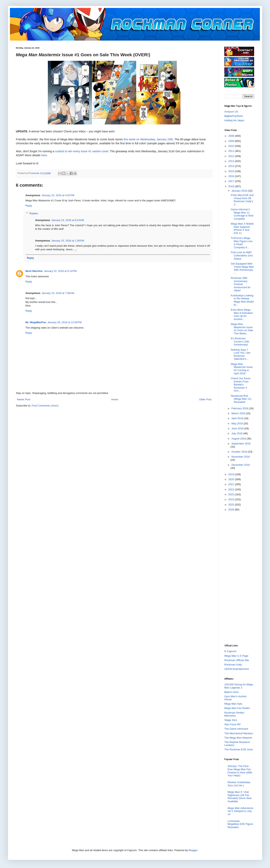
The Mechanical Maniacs (239, 733)
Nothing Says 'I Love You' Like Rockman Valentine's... (240, 354)
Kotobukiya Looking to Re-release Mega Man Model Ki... (242, 300)
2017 (232, 181)
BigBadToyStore (234, 116)
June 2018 (238, 428)
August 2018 (239, 439)
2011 (232, 151)
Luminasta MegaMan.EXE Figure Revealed (240, 824)
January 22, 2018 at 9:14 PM (60, 271)
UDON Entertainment (237, 669)
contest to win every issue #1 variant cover (82, 151)
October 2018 (240, 452)
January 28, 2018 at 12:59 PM (65, 322)
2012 (232, 156)
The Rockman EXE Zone (239, 749)
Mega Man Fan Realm (237, 708)
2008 (232, 136)
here (44, 155)
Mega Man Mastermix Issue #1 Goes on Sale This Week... (242, 329)
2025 (232, 505)
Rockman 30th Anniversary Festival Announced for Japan (241, 284)
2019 (232, 474)
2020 (232, 479)
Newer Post (24, 399)
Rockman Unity (233, 665)
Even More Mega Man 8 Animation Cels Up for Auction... (242, 314)
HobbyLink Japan (234, 120)
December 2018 (241, 465)
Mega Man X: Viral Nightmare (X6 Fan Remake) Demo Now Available (240, 797)
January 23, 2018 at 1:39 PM (68, 241)
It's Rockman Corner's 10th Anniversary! (240, 341)
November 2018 (241, 457)
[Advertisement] (239, 577)
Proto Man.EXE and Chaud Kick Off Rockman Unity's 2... (242, 200)
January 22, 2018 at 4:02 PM (58, 195)
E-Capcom (230, 651)
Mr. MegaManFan (36, 322)
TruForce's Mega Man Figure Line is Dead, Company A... (242, 243)
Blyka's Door (232, 692)
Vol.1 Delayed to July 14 (240, 811)
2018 (232, 186)
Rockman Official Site (237, 660)
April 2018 (238, 418)
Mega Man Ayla (233, 704)
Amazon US (231, 112)
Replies (34, 213)
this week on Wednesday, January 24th (148, 139)
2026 (232, 510)
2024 (232, 499)
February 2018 (240, 408)
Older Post (205, 399)
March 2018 (239, 413)
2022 (232, 489)
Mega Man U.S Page (236, 656)
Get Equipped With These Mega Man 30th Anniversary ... (242, 268)
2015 (232, 171)
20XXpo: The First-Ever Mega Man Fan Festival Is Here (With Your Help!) (240, 771)
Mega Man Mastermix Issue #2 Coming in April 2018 (242, 369)
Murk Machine (34, 271)
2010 (232, 146)
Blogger (193, 850)
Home (115, 399)
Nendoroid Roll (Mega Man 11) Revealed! (241, 399)
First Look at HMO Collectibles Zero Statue (242, 255)
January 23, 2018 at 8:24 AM (67, 220)
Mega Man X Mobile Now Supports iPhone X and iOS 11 (242, 228)
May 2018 (238, 423)
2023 (232, 494)
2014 (232, 166)
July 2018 (237, 433)
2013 (232, 161)
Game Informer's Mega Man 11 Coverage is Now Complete (242, 214)
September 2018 (241, 444)
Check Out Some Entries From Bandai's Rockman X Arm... (241, 385)
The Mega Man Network (238, 738)
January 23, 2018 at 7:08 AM (58, 293)
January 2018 (240, 191)
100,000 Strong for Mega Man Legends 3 (239, 686)
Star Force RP (232, 724)
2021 (232, 484)
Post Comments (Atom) (45, 406)
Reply (29, 206)
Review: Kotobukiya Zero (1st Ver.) (239, 784)
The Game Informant (236, 729)
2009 (232, 141)
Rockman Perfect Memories (234, 714)
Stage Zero (231, 720)
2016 (232, 176)
